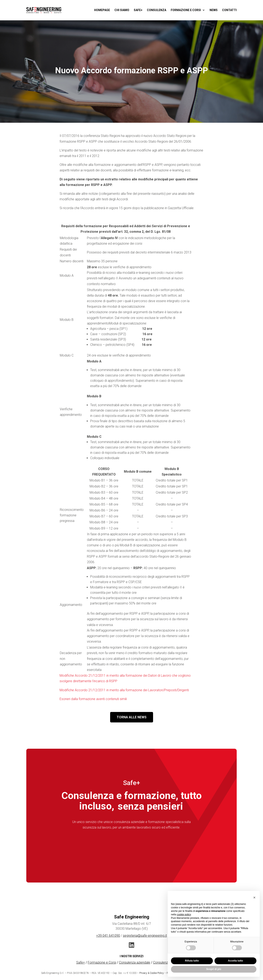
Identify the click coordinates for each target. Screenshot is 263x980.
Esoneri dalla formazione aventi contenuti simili (93, 699)
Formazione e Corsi (102, 962)
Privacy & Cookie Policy (152, 973)
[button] (254, 897)
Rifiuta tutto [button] (192, 961)
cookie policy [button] (184, 915)
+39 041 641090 (108, 936)
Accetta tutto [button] (235, 961)
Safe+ (81, 962)
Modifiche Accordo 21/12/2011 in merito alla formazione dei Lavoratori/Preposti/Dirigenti (124, 690)
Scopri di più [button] (214, 969)
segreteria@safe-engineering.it (145, 936)
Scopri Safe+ (132, 846)
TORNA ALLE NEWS (132, 717)
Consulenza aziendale (135, 962)
